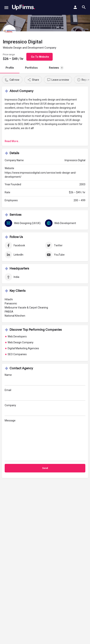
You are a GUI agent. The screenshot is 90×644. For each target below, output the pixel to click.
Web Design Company (21, 342)
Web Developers (17, 336)
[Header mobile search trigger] (84, 7)
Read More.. (12, 141)
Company (45, 410)
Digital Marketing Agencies (23, 348)
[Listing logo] (9, 31)
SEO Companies (17, 354)
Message (45, 440)
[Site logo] (23, 7)
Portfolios (31, 68)
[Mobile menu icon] (6, 8)
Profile (10, 68)
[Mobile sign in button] (75, 7)
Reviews (56, 68)
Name (45, 379)
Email (45, 395)
